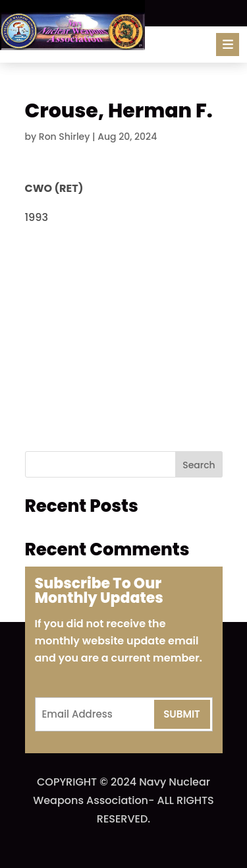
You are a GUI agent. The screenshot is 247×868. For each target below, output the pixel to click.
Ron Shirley (65, 137)
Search (199, 465)
